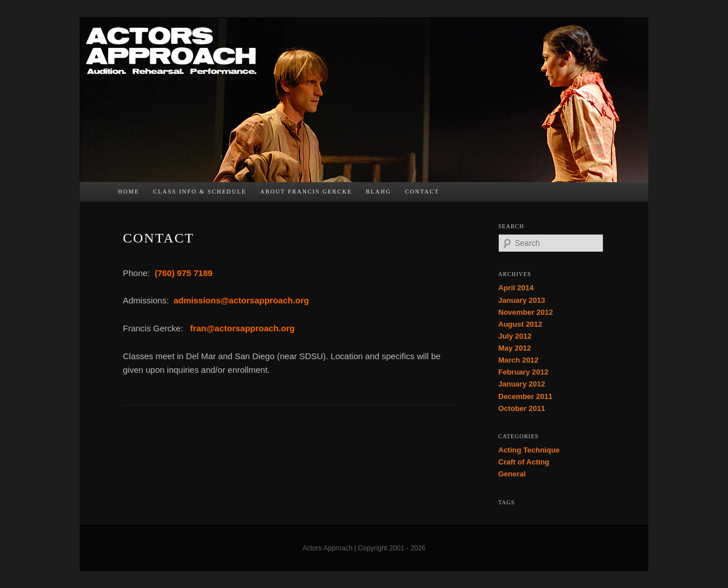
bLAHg (378, 192)
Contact (422, 192)
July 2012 (515, 336)
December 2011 (525, 396)
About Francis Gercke (306, 192)
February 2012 (523, 372)
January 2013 (522, 300)
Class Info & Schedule (200, 192)
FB (453, 195)
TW (475, 195)
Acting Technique (529, 450)
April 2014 (516, 288)
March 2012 (518, 360)
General (512, 474)
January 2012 (522, 384)
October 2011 (522, 408)
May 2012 (515, 348)
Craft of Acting (524, 462)
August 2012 (520, 324)
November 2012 (526, 312)
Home (129, 192)
